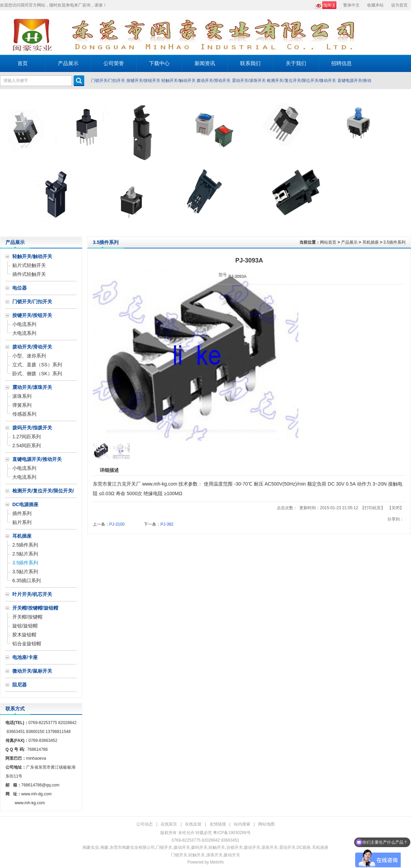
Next (404, 163)
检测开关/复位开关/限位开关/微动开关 (301, 81)
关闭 (396, 508)
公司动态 (145, 824)
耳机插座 (371, 242)
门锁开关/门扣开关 (108, 81)
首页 (23, 63)
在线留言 (169, 824)
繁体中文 (351, 5)
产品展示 (349, 242)
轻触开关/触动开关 (178, 81)
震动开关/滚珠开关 (249, 81)
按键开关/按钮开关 (143, 81)
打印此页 (373, 508)
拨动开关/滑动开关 (214, 81)
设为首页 (399, 5)
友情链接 (218, 824)
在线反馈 (193, 824)
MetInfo (217, 862)
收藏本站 (375, 5)
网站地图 (266, 824)
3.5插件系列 (394, 242)
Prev (7, 163)
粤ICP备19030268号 (232, 833)
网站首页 (328, 242)
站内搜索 (242, 824)
